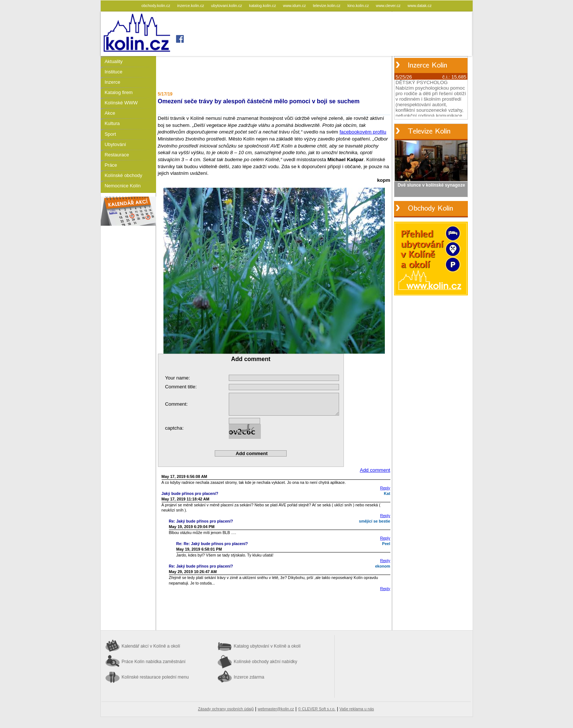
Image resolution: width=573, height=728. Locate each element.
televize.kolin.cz (327, 6)
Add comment (375, 470)
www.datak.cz (420, 6)
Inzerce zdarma (249, 677)
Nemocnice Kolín (123, 186)
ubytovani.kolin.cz (227, 6)
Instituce (114, 72)
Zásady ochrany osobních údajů (226, 709)
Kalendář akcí (151, 646)
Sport (111, 134)
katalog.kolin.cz (263, 6)
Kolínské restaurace (155, 677)
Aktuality (114, 61)
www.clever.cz (389, 6)
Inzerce (113, 82)
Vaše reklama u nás (357, 709)
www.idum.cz (295, 6)
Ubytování (115, 144)
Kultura (112, 123)
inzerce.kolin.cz (191, 6)
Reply (385, 488)
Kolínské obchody (124, 175)
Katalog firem (119, 92)
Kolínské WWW (121, 103)
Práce (111, 165)
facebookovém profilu (363, 132)
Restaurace (117, 155)
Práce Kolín (154, 662)
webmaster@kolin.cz (276, 709)
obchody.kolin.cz (156, 6)
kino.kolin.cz (359, 6)
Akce (110, 113)
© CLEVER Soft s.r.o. (317, 709)
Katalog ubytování (267, 646)
